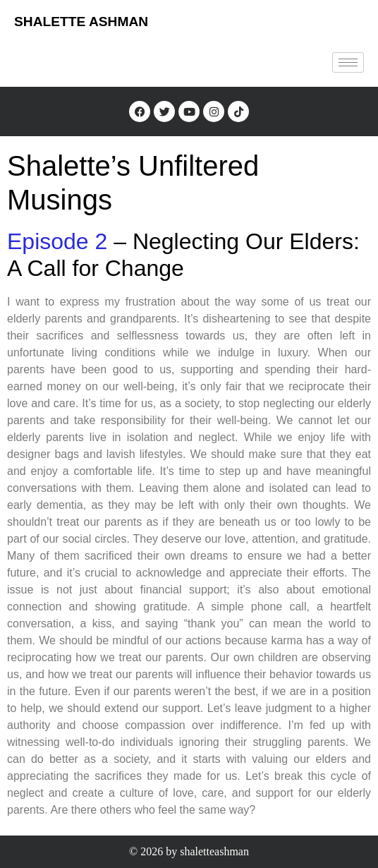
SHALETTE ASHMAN (81, 22)
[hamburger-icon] (348, 62)
